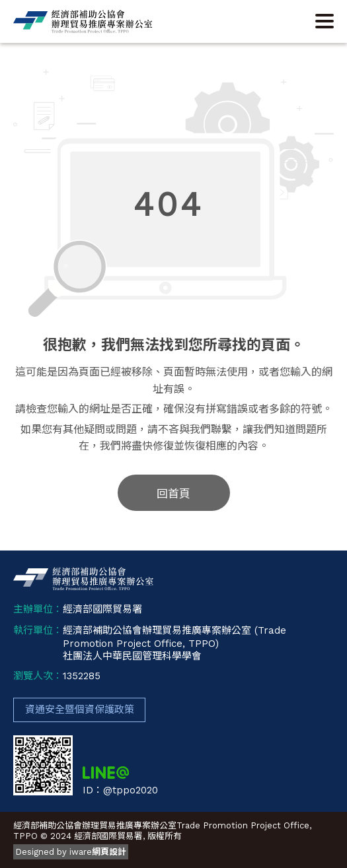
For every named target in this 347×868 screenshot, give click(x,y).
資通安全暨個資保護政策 (80, 710)
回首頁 (173, 494)
